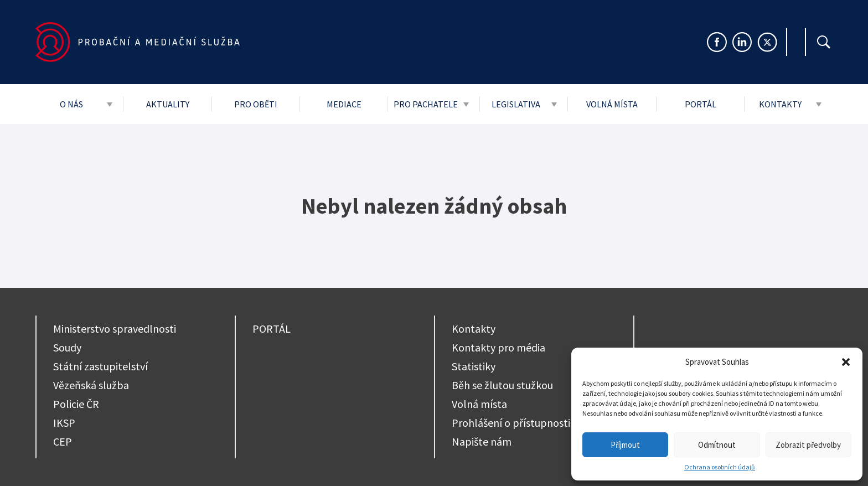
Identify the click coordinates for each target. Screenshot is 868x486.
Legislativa (516, 104)
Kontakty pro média (498, 347)
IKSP (64, 423)
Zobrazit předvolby (808, 445)
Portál (701, 104)
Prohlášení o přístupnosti (511, 423)
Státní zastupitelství (100, 366)
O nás (71, 104)
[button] (846, 362)
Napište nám (482, 441)
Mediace (344, 104)
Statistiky (474, 366)
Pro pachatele (426, 104)
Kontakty (780, 104)
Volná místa (612, 104)
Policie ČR (76, 404)
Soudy (67, 347)
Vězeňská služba (91, 385)
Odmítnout (717, 445)
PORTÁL (272, 329)
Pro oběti (256, 104)
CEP (63, 441)
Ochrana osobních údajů (720, 467)
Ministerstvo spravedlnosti (115, 329)
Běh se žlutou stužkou (502, 385)
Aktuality (168, 104)
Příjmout (625, 445)
